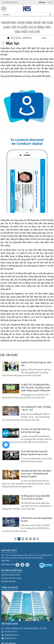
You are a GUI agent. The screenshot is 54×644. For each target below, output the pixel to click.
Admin (44, 38)
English (50, 2)
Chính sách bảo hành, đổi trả (11, 575)
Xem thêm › (6, 560)
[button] (4, 9)
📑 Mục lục (10, 43)
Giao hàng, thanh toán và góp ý (11, 578)
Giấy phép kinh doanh (8, 581)
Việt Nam (42, 2)
